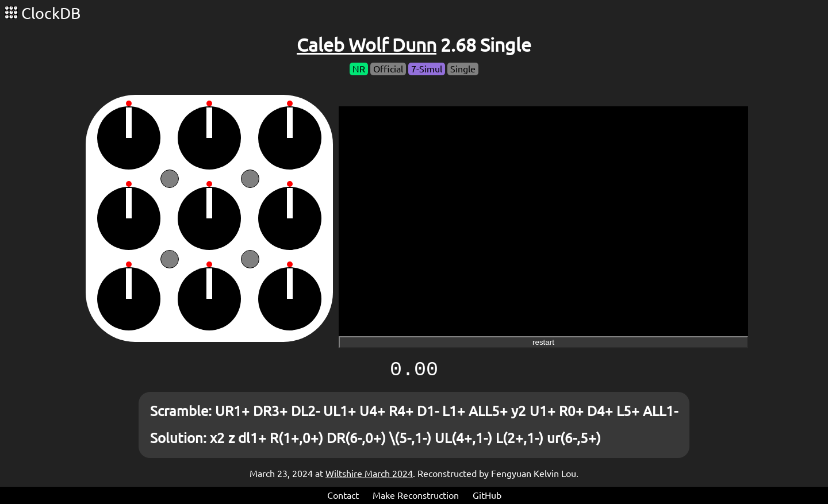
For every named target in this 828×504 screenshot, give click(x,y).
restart (543, 342)
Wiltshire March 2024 (369, 474)
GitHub (487, 495)
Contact (343, 495)
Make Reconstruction (416, 495)
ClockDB (43, 13)
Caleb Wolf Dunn (367, 45)
